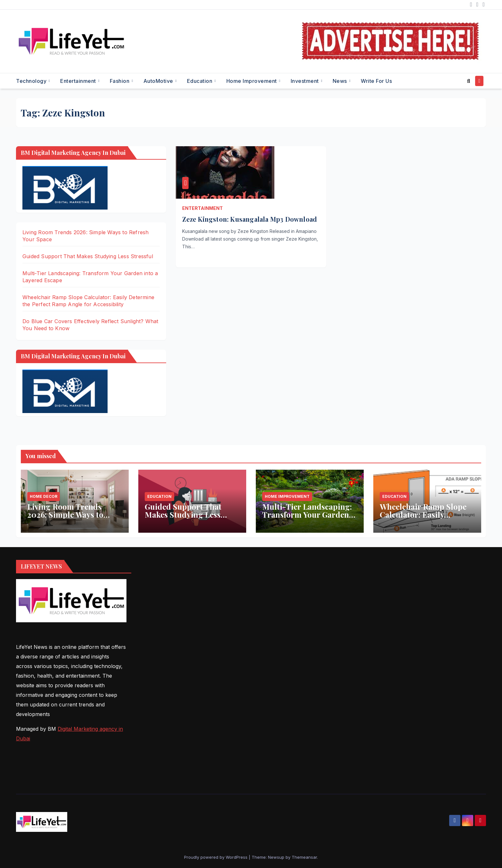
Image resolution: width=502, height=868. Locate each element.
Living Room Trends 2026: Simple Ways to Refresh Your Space (65, 514)
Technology (32, 81)
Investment (306, 81)
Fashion (120, 81)
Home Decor (44, 496)
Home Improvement (252, 81)
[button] (469, 81)
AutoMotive (159, 81)
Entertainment (79, 81)
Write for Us (376, 81)
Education (200, 81)
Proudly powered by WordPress (216, 857)
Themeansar (304, 857)
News (341, 81)
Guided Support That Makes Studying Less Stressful (88, 256)
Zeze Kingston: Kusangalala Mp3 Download (250, 219)
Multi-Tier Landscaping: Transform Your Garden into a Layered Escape (307, 514)
